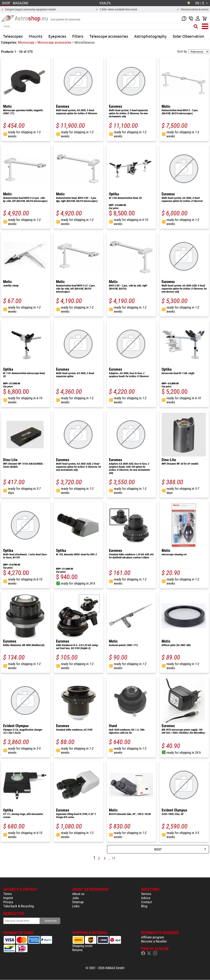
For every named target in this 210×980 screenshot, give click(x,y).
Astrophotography (150, 36)
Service (146, 894)
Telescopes (13, 36)
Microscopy (27, 42)
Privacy (8, 902)
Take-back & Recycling (19, 906)
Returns (77, 950)
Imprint (8, 898)
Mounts (35, 36)
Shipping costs (82, 946)
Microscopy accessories (55, 42)
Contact (147, 902)
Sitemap (78, 902)
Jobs (76, 898)
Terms (8, 894)
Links (76, 906)
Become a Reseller (154, 941)
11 (114, 858)
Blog (144, 906)
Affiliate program (153, 937)
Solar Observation (188, 36)
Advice (146, 898)
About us (78, 894)
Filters (78, 36)
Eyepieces (57, 36)
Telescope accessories (109, 36)
